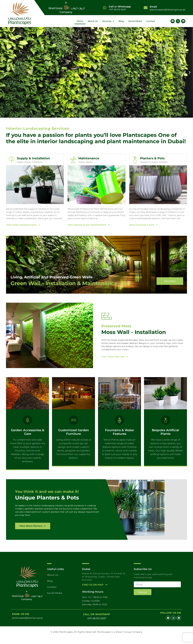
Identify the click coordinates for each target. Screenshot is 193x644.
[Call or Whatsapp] (105, 8)
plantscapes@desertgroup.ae (168, 8)
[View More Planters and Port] (34, 532)
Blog (121, 21)
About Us (93, 21)
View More (169, 282)
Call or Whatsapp (120, 7)
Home (80, 21)
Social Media (135, 21)
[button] (3, 72)
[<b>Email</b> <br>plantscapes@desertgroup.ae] (146, 8)
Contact (151, 21)
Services (108, 21)
